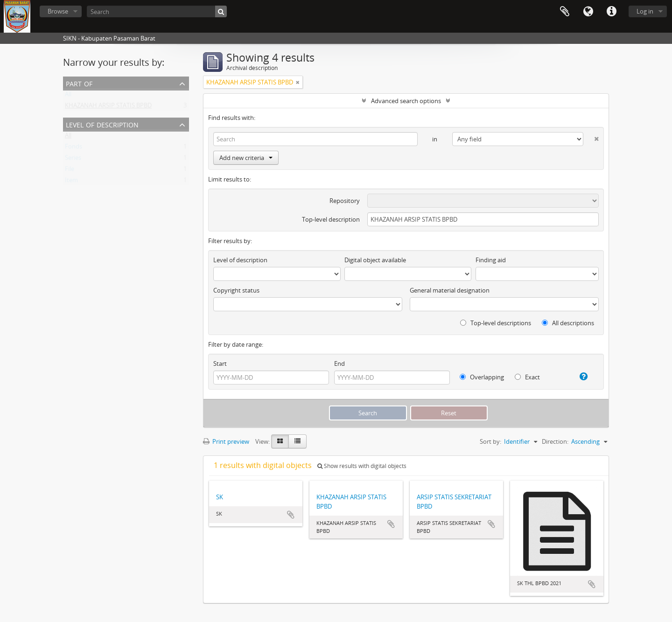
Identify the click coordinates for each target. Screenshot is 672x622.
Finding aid (491, 260)
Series (73, 160)
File (70, 171)
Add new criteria (246, 158)
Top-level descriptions (496, 323)
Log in (645, 11)
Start (220, 363)
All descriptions (568, 323)
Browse (58, 11)
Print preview (226, 441)
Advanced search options (406, 101)
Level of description (102, 124)
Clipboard (565, 12)
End (339, 363)
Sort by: (490, 441)
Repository (345, 201)
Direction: (555, 441)
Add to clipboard (291, 515)
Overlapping (482, 377)
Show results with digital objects (362, 466)
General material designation (450, 290)
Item (71, 182)
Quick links (611, 12)
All (68, 96)
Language (588, 12)
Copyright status (236, 290)
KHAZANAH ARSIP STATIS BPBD (108, 107)
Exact (527, 377)
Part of (79, 83)
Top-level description (331, 219)
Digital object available (375, 260)
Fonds (73, 148)
